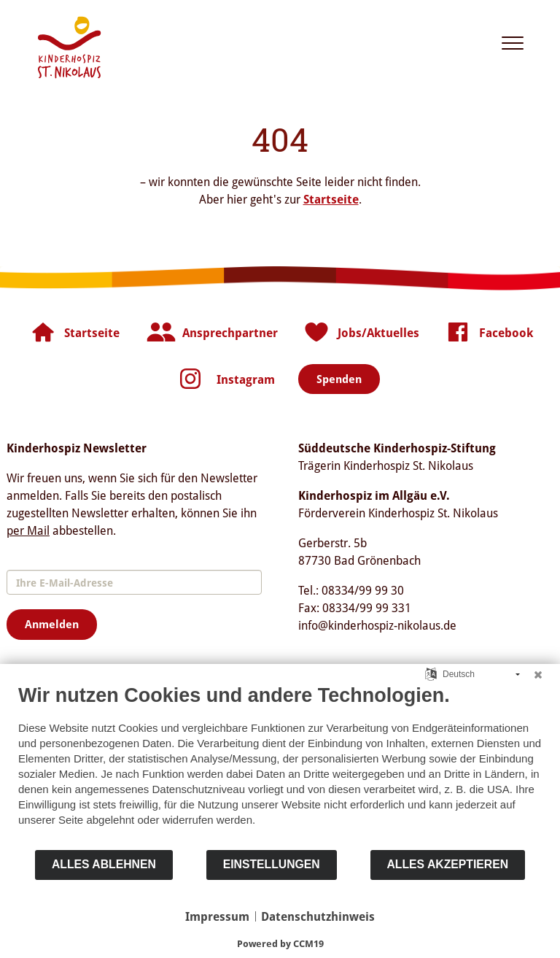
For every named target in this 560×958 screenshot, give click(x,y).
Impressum (217, 916)
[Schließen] (538, 675)
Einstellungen (272, 864)
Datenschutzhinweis (318, 916)
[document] (280, 766)
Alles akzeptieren (448, 864)
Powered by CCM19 (280, 943)
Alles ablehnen (104, 864)
